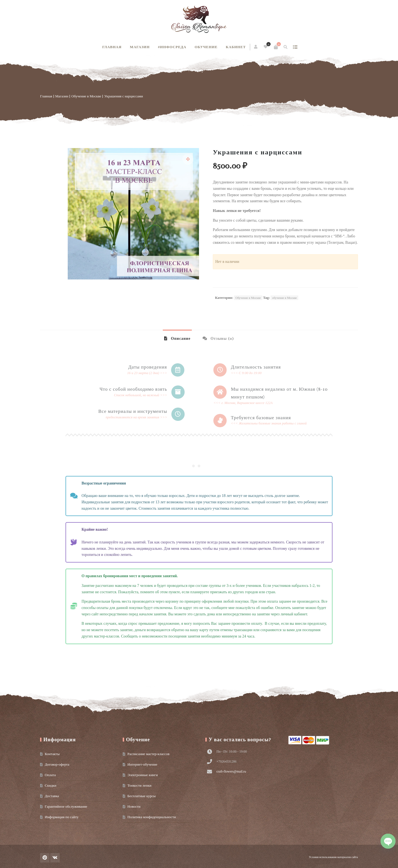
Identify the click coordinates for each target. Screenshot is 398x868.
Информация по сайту (62, 817)
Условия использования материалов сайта (333, 857)
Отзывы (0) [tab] (222, 339)
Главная (112, 47)
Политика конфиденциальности (152, 817)
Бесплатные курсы (142, 796)
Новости (134, 806)
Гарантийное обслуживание (66, 806)
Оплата (50, 775)
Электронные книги (143, 775)
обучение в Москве (284, 298)
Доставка (52, 796)
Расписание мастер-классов (148, 754)
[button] (188, 159)
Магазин (140, 47)
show (295, 47)
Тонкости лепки (139, 785)
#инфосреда (172, 47)
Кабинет (236, 47)
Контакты (52, 754)
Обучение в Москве (86, 96)
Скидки (51, 785)
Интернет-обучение (142, 764)
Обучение (206, 47)
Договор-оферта (57, 764)
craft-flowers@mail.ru (231, 771)
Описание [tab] (180, 339)
